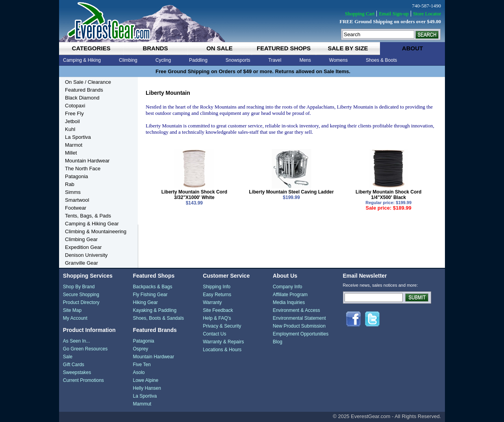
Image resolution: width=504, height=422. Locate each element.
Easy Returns (217, 295)
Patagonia (77, 176)
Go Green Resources (85, 349)
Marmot (74, 145)
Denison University (86, 255)
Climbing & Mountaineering (96, 231)
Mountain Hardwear (87, 161)
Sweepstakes (77, 372)
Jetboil (72, 121)
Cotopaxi (75, 106)
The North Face (83, 169)
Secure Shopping (81, 295)
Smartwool (77, 200)
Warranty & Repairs (223, 342)
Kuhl (70, 129)
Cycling (163, 60)
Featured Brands (84, 90)
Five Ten (142, 365)
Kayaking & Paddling (155, 310)
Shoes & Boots (381, 60)
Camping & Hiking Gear (92, 224)
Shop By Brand (79, 287)
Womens (338, 60)
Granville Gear (82, 263)
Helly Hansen (147, 388)
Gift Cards (74, 365)
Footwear (76, 208)
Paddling (198, 60)
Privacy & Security (222, 326)
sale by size (348, 48)
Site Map (72, 310)
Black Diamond (82, 98)
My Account (75, 318)
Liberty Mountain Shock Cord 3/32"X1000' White (194, 195)
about (412, 48)
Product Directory (81, 302)
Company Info (288, 287)
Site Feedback (218, 310)
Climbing (128, 60)
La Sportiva (78, 137)
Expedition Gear (83, 247)
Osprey (140, 349)
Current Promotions (83, 380)
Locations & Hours (222, 350)
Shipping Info (217, 287)
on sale (220, 48)
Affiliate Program (290, 295)
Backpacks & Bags (152, 287)
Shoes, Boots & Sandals (158, 318)
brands (155, 48)
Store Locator (427, 14)
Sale (68, 357)
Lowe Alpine (145, 380)
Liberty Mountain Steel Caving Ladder (291, 192)
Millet (71, 153)
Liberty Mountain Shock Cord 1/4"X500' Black (388, 195)
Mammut (142, 404)
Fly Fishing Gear (150, 295)
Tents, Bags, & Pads (88, 216)
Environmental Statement (299, 318)
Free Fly (74, 113)
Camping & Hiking (82, 60)
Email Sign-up (394, 14)
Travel (275, 60)
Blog (278, 342)
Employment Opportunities (301, 334)
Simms (73, 192)
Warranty (212, 302)
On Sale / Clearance (88, 82)
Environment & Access (296, 310)
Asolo (139, 372)
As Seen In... (77, 341)
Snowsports (238, 60)
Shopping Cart (360, 14)
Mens (305, 60)
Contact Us (214, 334)
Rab (70, 184)
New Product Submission (299, 326)
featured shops (284, 48)
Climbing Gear (81, 239)
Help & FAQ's (217, 318)
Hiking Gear (145, 302)
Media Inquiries (289, 302)
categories (91, 48)
